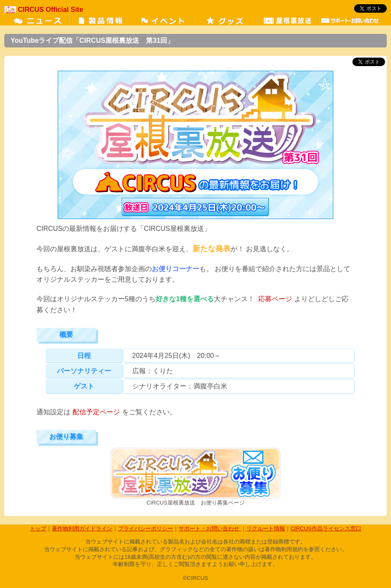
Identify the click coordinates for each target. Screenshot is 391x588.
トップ (38, 528)
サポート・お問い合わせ (210, 528)
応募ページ (275, 299)
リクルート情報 (266, 528)
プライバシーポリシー (145, 528)
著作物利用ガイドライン (82, 528)
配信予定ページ (96, 412)
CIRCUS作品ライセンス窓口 (326, 528)
